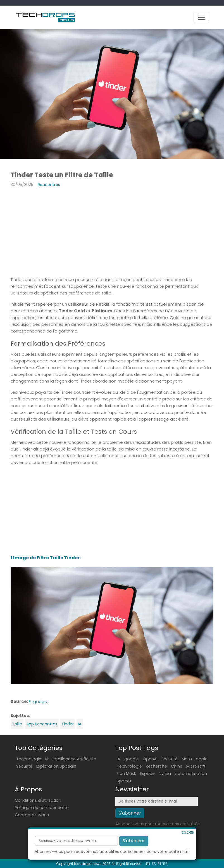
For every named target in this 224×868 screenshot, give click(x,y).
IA (80, 724)
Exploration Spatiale (56, 766)
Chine (177, 766)
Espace (147, 773)
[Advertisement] (112, 233)
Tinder (68, 724)
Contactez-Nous (32, 815)
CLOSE (188, 841)
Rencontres (49, 185)
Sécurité (24, 766)
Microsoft (196, 766)
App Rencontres (42, 724)
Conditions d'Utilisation (38, 800)
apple (202, 759)
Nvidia (165, 773)
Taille (17, 724)
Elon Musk (126, 773)
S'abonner (134, 850)
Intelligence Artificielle (74, 759)
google (132, 759)
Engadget (39, 701)
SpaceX (124, 781)
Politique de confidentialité (42, 808)
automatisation (191, 773)
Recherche (156, 766)
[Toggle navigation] (201, 17)
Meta (187, 759)
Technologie (29, 759)
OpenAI (150, 759)
